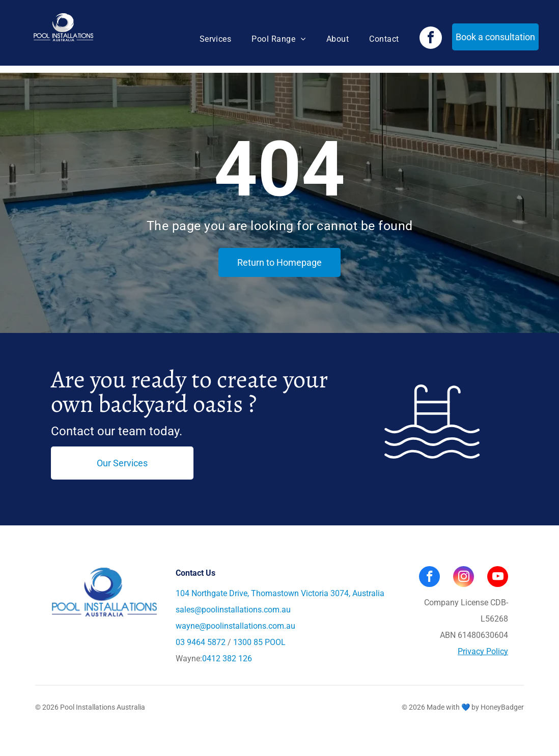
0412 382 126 (227, 659)
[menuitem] (216, 39)
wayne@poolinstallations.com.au (235, 626)
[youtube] (498, 578)
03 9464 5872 (201, 642)
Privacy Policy (483, 651)
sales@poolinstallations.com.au (233, 610)
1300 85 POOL (259, 642)
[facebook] (431, 39)
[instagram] (464, 578)
